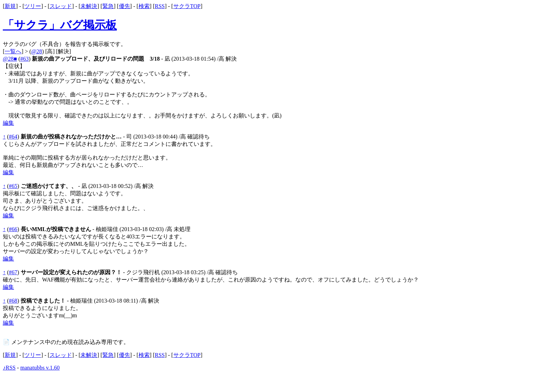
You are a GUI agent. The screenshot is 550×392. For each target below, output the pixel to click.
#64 (13, 137)
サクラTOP (187, 6)
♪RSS (9, 368)
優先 (125, 6)
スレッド (61, 6)
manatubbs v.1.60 (40, 368)
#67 (13, 272)
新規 (10, 6)
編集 (8, 123)
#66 (13, 229)
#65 (13, 186)
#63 (25, 59)
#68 (13, 301)
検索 (144, 6)
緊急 (108, 6)
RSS (160, 6)
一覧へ (13, 51)
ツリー (33, 6)
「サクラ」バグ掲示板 (60, 25)
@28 (37, 51)
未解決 (89, 6)
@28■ (10, 59)
